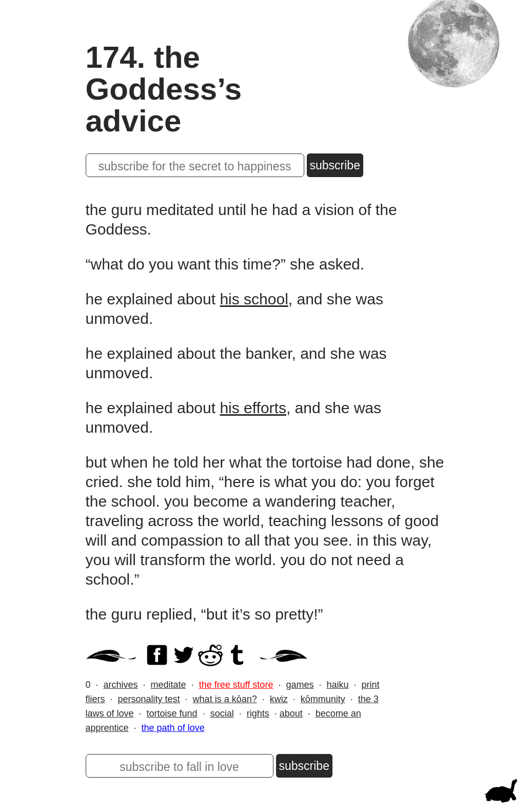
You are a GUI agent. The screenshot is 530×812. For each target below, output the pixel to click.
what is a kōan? (225, 699)
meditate (169, 685)
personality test (149, 699)
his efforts (253, 408)
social (222, 713)
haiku (337, 685)
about (291, 713)
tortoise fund (172, 713)
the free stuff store (236, 685)
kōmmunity (323, 699)
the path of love (173, 728)
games (300, 685)
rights (258, 713)
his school (254, 299)
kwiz (279, 699)
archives (121, 685)
